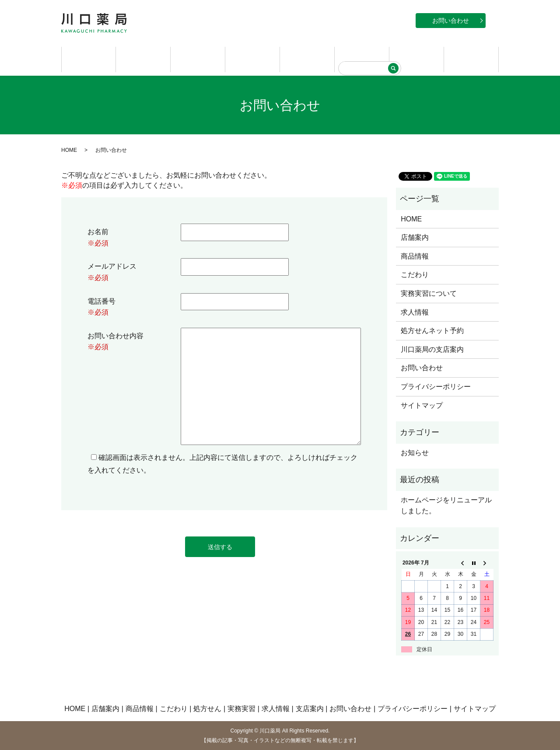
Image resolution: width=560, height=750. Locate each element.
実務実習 (362, 59)
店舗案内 (143, 59)
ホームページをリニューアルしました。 (446, 505)
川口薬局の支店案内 (432, 349)
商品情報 (198, 59)
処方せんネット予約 (432, 330)
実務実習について (429, 293)
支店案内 (471, 59)
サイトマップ (422, 405)
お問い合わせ (451, 21)
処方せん (307, 59)
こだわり (252, 59)
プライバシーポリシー (436, 386)
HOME (89, 59)
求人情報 (416, 59)
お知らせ (415, 452)
